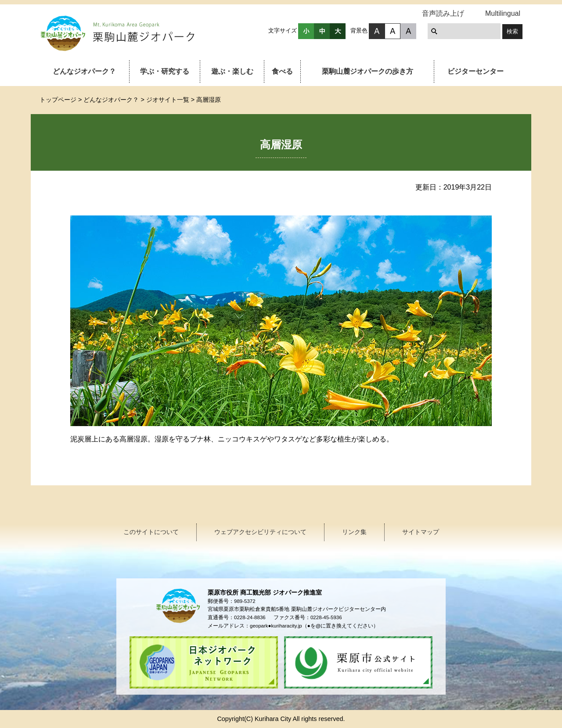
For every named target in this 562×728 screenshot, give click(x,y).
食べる (282, 71)
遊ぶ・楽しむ (232, 71)
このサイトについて (151, 532)
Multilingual (503, 13)
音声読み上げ (443, 13)
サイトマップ (421, 532)
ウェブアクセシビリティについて (260, 532)
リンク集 (354, 532)
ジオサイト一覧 (168, 100)
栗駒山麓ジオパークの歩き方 (367, 71)
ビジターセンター (476, 71)
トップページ (58, 100)
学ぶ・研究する (165, 71)
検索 (512, 31)
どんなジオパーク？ (84, 71)
